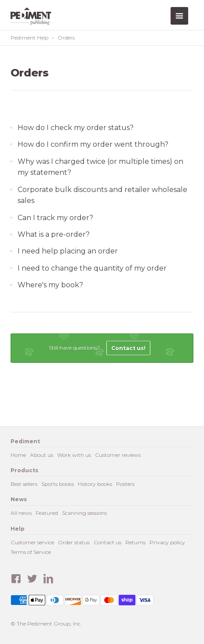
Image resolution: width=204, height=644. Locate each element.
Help (18, 529)
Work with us (74, 455)
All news (21, 513)
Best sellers (24, 484)
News (19, 499)
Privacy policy (167, 542)
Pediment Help (29, 38)
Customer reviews (118, 455)
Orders (66, 38)
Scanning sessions (84, 513)
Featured (47, 513)
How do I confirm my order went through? (93, 144)
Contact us (107, 542)
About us (42, 455)
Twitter (32, 579)
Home (18, 455)
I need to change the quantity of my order (92, 268)
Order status (74, 542)
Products (24, 470)
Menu (179, 16)
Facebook (16, 579)
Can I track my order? (55, 218)
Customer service (32, 542)
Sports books (58, 484)
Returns (135, 542)
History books (95, 484)
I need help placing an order (68, 251)
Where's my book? (50, 285)
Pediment (33, 16)
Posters (125, 484)
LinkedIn (48, 579)
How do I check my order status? (76, 128)
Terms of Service (31, 552)
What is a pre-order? (54, 234)
